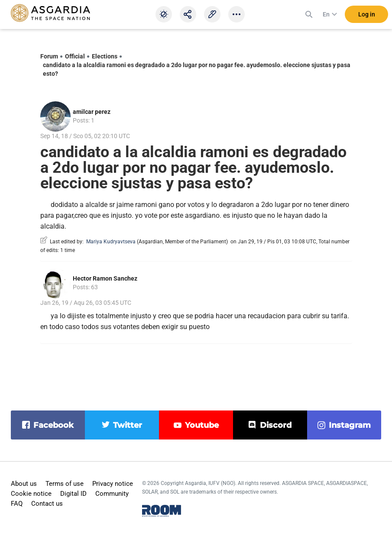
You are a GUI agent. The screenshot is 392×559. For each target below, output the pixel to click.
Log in (367, 17)
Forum (49, 56)
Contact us (47, 504)
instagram (350, 425)
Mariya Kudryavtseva (111, 242)
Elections (105, 56)
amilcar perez (92, 112)
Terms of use (65, 484)
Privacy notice (113, 484)
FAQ (17, 504)
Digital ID (73, 494)
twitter (128, 425)
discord (276, 425)
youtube (202, 425)
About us (24, 484)
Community (112, 494)
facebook (53, 425)
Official (75, 56)
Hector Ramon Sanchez (105, 278)
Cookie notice (31, 494)
